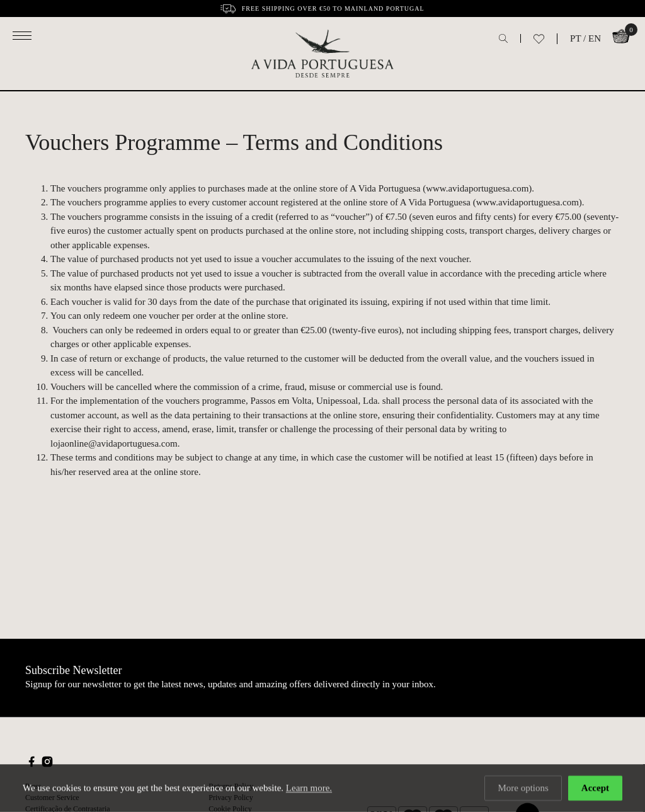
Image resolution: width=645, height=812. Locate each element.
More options (523, 789)
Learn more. (309, 789)
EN (595, 38)
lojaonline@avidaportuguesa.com (114, 443)
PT (575, 38)
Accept (595, 789)
